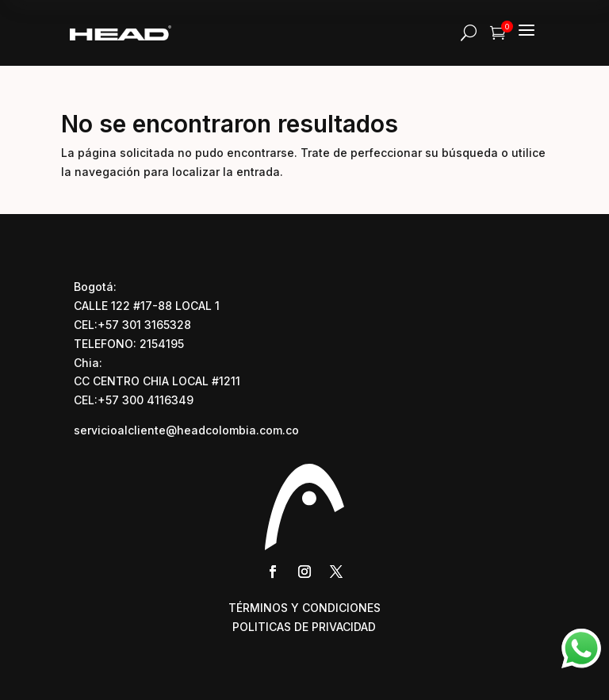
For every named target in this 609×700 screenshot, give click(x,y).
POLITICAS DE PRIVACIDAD (304, 627)
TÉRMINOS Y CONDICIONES (304, 608)
